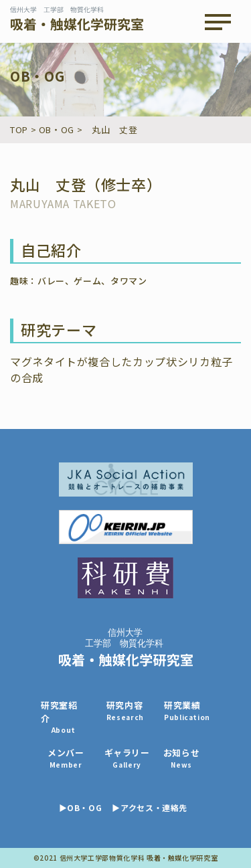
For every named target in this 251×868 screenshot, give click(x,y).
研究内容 (125, 710)
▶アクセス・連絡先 (150, 807)
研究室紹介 (64, 717)
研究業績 (187, 710)
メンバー (66, 758)
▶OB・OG (81, 807)
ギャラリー (127, 758)
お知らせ (182, 758)
